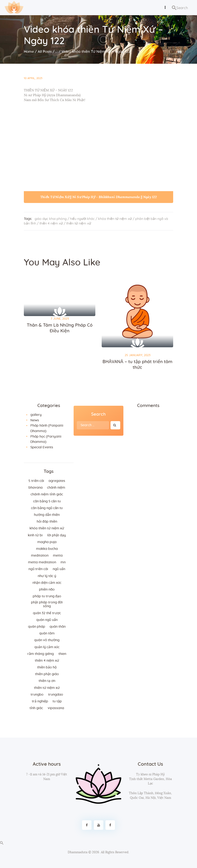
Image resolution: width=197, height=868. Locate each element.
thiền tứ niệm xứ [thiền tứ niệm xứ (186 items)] (47, 688)
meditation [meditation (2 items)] (40, 556)
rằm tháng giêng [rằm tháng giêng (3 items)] (41, 654)
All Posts (45, 52)
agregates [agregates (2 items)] (57, 481)
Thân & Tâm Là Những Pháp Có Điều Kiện (60, 328)
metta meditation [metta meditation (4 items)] (42, 562)
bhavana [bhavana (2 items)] (36, 488)
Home (29, 52)
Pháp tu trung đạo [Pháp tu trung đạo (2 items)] (47, 596)
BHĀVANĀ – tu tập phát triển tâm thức (137, 365)
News (35, 420)
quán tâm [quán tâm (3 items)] (47, 633)
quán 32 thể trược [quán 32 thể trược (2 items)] (47, 613)
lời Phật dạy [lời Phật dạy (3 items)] (57, 535)
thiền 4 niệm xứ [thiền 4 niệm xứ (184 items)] (47, 661)
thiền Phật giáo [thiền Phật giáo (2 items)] (47, 674)
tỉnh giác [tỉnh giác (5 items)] (36, 708)
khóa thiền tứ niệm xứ (115, 219)
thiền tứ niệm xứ (79, 223)
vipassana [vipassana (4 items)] (56, 708)
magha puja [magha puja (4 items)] (47, 542)
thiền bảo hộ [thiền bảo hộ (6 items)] (47, 667)
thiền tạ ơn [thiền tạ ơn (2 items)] (47, 681)
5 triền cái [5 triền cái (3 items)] (36, 481)
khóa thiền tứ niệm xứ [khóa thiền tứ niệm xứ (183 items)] (47, 528)
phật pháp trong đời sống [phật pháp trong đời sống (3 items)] (47, 604)
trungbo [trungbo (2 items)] (37, 695)
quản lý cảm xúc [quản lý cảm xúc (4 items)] (47, 647)
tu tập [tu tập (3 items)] (57, 701)
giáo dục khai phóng (51, 219)
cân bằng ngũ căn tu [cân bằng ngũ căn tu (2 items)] (47, 508)
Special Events (42, 447)
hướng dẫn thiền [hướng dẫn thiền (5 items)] (47, 515)
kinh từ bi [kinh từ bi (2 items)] (35, 535)
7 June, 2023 (60, 319)
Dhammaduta (78, 852)
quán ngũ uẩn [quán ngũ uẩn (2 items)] (47, 620)
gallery (36, 415)
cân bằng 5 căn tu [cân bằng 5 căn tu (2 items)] (47, 501)
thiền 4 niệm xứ (51, 223)
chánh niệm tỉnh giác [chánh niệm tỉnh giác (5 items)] (47, 494)
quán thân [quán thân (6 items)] (58, 627)
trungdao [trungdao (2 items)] (56, 695)
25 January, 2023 (138, 355)
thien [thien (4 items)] (62, 654)
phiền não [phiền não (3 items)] (47, 589)
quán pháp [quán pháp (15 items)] (37, 627)
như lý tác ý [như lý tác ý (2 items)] (47, 576)
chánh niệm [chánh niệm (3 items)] (56, 488)
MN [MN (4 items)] (63, 562)
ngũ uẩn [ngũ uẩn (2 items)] (59, 569)
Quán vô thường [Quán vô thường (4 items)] (47, 640)
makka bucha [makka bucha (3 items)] (47, 549)
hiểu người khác (82, 219)
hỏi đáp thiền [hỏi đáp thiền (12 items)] (47, 522)
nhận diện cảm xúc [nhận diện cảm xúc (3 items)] (47, 583)
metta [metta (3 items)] (58, 556)
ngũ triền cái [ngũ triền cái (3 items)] (38, 569)
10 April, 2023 (33, 78)
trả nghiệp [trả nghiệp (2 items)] (40, 701)
